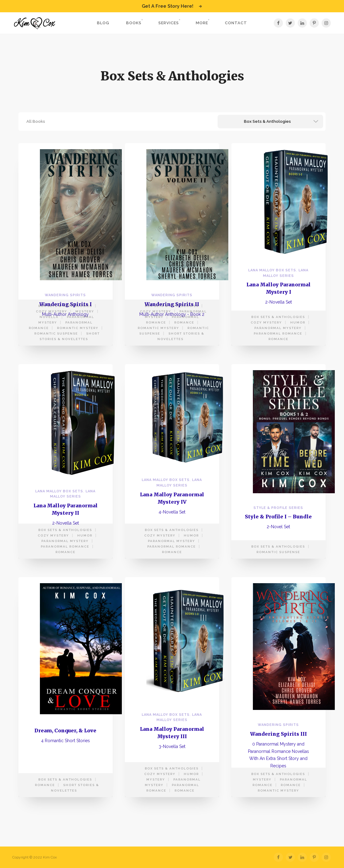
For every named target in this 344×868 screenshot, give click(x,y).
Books (134, 23)
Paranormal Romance (278, 333)
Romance (184, 322)
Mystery (85, 311)
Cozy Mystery (52, 311)
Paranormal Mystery (278, 328)
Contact (236, 23)
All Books (36, 121)
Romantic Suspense (56, 333)
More (202, 23)
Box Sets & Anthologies (65, 306)
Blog (103, 23)
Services (169, 23)
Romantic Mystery (78, 328)
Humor (298, 322)
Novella (49, 317)
